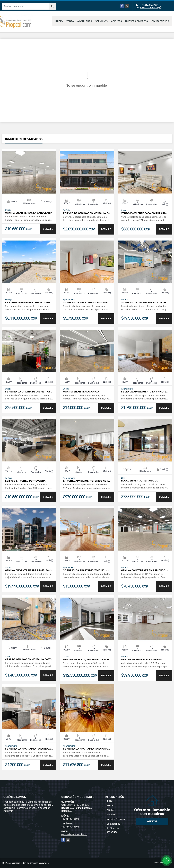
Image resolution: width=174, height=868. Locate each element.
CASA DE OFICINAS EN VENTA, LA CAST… (29, 659)
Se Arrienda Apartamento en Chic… (86, 749)
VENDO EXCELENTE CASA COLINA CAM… (145, 213)
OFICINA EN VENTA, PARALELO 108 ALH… (87, 659)
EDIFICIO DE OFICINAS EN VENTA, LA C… (86, 213)
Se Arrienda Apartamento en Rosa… (29, 749)
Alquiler (110, 810)
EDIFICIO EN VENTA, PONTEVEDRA (25, 481)
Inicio (59, 21)
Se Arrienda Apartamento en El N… (86, 570)
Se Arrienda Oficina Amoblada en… (144, 302)
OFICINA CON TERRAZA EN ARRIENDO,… (144, 570)
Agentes (116, 21)
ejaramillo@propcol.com (74, 834)
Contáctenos (160, 21)
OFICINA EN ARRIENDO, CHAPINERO (142, 659)
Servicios (101, 21)
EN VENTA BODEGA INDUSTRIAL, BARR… (29, 302)
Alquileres (85, 21)
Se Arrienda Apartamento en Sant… (87, 302)
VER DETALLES (29, 172)
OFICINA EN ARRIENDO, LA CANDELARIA (29, 213)
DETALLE (48, 229)
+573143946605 (149, 5)
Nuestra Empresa (137, 21)
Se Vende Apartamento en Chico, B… (145, 392)
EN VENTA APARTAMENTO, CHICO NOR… (86, 481)
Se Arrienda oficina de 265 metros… (29, 392)
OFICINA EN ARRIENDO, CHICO (81, 392)
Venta (70, 21)
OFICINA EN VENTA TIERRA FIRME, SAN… (29, 570)
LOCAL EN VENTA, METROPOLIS (140, 481)
